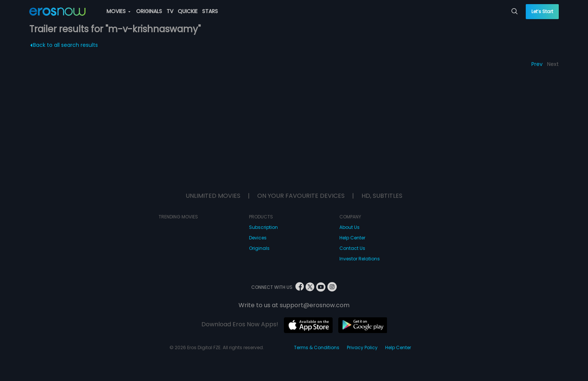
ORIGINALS (149, 11)
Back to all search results (64, 45)
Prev (537, 64)
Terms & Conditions (317, 347)
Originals (259, 248)
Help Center (352, 238)
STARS (210, 11)
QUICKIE (188, 11)
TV (170, 11)
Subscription (263, 227)
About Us (349, 227)
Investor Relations (360, 259)
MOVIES (118, 11)
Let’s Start (542, 11)
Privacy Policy (362, 347)
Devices (258, 238)
